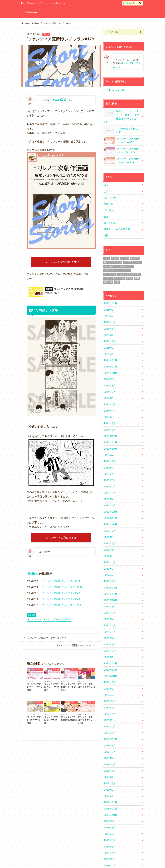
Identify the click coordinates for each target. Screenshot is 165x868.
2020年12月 (110, 636)
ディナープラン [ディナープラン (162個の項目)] (123, 262)
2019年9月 (109, 713)
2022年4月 (109, 540)
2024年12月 (110, 349)
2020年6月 (109, 671)
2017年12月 (110, 839)
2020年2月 (109, 695)
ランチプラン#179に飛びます (59, 263)
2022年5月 (109, 534)
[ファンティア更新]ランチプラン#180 (76, 650)
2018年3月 (109, 821)
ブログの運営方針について (122, 125)
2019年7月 (109, 725)
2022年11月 (110, 498)
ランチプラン (64, 624)
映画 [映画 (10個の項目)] (106, 274)
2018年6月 (109, 803)
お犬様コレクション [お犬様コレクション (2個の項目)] (113, 254)
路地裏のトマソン (119, 860)
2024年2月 (109, 408)
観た (106, 209)
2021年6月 (109, 600)
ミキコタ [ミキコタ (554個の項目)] (122, 266)
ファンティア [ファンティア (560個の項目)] (110, 266)
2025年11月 (110, 295)
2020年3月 (109, 689)
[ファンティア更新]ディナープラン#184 (62, 591)
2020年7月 (109, 666)
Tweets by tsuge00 (113, 90)
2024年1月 (109, 414)
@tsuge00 (58, 99)
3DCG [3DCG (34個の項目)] (107, 250)
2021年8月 (109, 588)
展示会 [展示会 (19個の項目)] (129, 270)
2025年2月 (109, 337)
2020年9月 (109, 654)
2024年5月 (109, 391)
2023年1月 (109, 486)
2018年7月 (109, 797)
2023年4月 (109, 468)
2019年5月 (109, 737)
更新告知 (33, 578)
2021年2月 (109, 624)
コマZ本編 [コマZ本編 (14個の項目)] (108, 258)
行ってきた (109, 203)
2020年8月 (109, 660)
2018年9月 (109, 785)
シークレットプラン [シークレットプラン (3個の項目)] (124, 258)
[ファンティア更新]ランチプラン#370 (61, 585)
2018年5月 (109, 809)
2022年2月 (109, 552)
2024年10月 (110, 361)
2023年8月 (109, 444)
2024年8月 (109, 373)
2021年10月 (110, 576)
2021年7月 (109, 594)
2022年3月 (109, 546)
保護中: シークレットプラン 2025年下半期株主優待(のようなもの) (122, 114)
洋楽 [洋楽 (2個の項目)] (117, 274)
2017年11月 (110, 845)
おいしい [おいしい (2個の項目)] (124, 250)
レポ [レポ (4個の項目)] (106, 270)
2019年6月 (109, 731)
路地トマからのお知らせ (116, 221)
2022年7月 (109, 522)
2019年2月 (109, 755)
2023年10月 (110, 432)
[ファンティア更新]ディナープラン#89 (46, 642)
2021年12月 (110, 564)
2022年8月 (109, 516)
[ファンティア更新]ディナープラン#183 (62, 609)
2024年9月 (109, 367)
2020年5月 (109, 677)
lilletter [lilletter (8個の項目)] (115, 250)
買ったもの (109, 215)
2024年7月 (109, 379)
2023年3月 (109, 474)
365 (106, 179)
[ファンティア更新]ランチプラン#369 (61, 597)
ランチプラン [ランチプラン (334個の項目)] (134, 266)
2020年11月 (110, 642)
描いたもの (109, 191)
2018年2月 (109, 827)
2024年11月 (110, 355)
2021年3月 (109, 618)
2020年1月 (109, 701)
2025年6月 (109, 313)
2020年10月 (110, 648)
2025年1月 (109, 343)
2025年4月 (109, 325)
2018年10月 (110, 779)
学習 (106, 185)
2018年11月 (110, 773)
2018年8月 (109, 791)
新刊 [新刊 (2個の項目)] (137, 270)
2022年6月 (109, 528)
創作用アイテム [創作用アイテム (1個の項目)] (117, 270)
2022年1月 (109, 558)
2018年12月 (110, 767)
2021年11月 (110, 570)
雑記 (106, 227)
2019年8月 (109, 719)
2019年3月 (109, 749)
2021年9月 (109, 582)
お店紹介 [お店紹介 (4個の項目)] (135, 250)
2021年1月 (109, 630)
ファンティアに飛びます (59, 541)
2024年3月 (109, 402)
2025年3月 (109, 331)
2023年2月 (109, 480)
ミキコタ (50, 624)
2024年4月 (109, 396)
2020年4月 (109, 683)
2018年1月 (109, 833)
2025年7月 (109, 307)
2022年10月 (110, 504)
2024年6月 (109, 385)
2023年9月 (109, 438)
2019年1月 (109, 761)
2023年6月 (109, 456)
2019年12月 (110, 707)
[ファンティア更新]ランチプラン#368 (61, 603)
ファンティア (35, 624)
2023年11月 (110, 426)
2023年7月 (109, 450)
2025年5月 (109, 319)
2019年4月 (109, 743)
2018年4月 (109, 815)
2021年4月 (109, 612)
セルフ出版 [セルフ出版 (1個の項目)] (109, 262)
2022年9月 (109, 510)
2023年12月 (110, 420)
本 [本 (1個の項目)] (111, 274)
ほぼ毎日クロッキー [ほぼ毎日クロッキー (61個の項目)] (133, 254)
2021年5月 (109, 606)
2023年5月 (109, 462)
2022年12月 (110, 492)
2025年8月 (109, 301)
